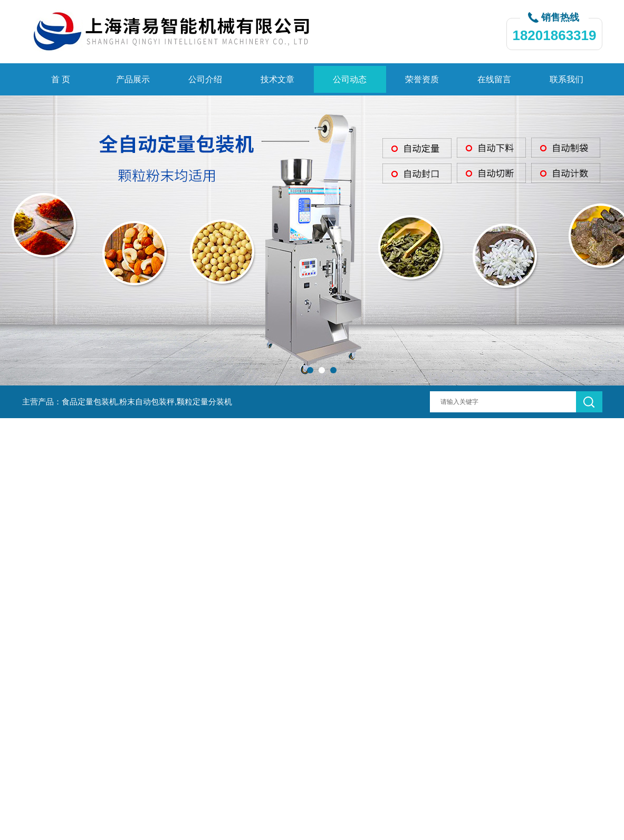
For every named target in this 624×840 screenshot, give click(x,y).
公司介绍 (205, 79)
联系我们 (567, 79)
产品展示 (133, 79)
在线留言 (494, 79)
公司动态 (350, 79)
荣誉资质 (422, 79)
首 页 (61, 79)
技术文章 (277, 79)
